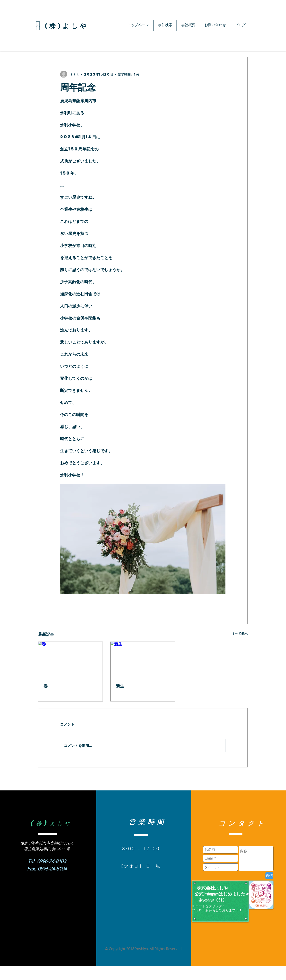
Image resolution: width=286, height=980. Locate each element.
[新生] (143, 660)
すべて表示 (240, 633)
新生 (120, 686)
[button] (165, 25)
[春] (70, 660)
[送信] (269, 876)
